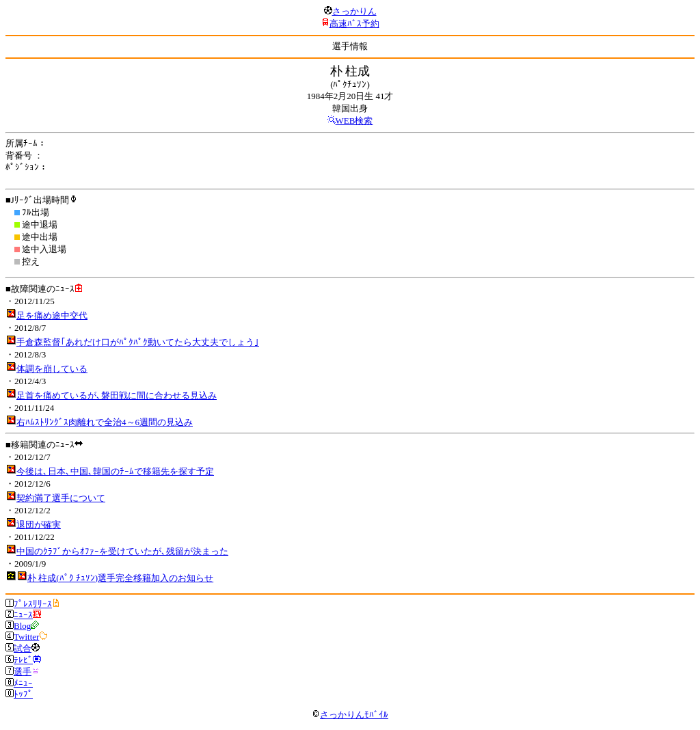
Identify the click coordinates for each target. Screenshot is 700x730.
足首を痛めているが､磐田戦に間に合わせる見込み (117, 395)
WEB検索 (354, 121)
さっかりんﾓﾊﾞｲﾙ (350, 715)
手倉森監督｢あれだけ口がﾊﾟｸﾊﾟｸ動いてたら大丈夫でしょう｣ (138, 342)
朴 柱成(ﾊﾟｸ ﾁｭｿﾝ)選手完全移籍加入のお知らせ (120, 578)
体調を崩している (52, 369)
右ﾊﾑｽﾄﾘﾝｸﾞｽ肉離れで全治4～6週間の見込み (105, 422)
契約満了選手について (61, 498)
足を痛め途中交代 (52, 315)
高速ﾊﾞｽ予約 (354, 24)
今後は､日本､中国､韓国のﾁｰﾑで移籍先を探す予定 (115, 471)
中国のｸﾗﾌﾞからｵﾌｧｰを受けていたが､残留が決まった (122, 551)
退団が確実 (39, 525)
